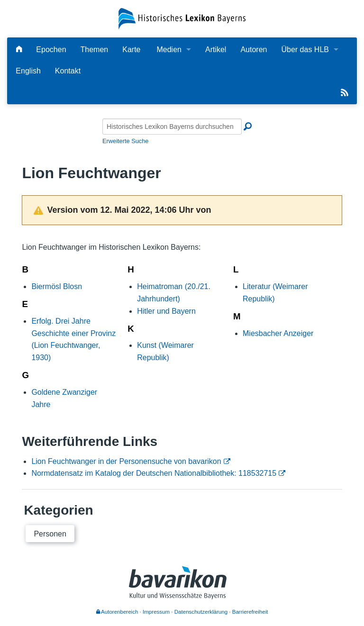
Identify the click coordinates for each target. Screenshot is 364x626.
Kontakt (68, 71)
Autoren (254, 50)
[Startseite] (182, 18)
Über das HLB (305, 50)
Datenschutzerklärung (201, 612)
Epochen (51, 50)
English (28, 71)
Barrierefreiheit (250, 612)
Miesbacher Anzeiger (278, 333)
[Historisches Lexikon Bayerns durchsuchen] (172, 127)
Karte (131, 50)
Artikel (216, 50)
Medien (169, 50)
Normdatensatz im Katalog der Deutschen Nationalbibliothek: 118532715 (154, 473)
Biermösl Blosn (57, 286)
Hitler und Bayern (166, 311)
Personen (50, 534)
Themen (95, 50)
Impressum (156, 612)
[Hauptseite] (19, 50)
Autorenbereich (117, 612)
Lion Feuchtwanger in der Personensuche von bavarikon (126, 461)
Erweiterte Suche (125, 141)
